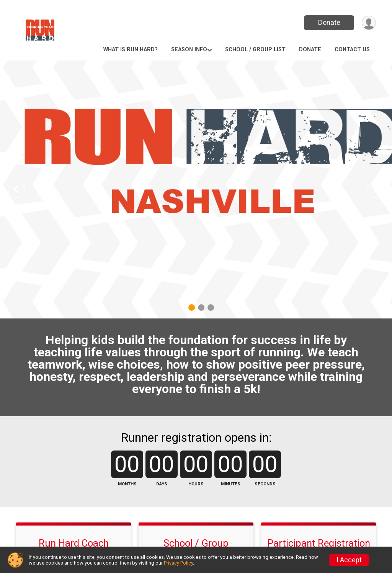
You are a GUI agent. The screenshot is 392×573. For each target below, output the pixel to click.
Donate (329, 22)
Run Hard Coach (74, 543)
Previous (22, 189)
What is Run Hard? (131, 50)
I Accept (349, 560)
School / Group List (255, 50)
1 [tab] (192, 308)
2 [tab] (201, 308)
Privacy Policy (178, 563)
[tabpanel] (196, 189)
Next (381, 189)
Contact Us (352, 50)
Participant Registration (319, 543)
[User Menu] (369, 23)
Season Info (189, 50)
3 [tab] (211, 308)
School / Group (196, 543)
